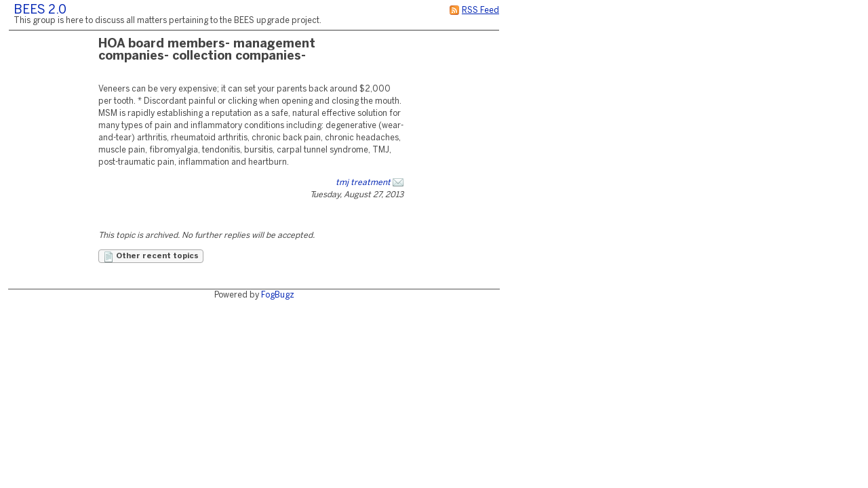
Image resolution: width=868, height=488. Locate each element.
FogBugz (278, 295)
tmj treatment (363, 183)
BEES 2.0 (40, 11)
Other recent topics (151, 257)
